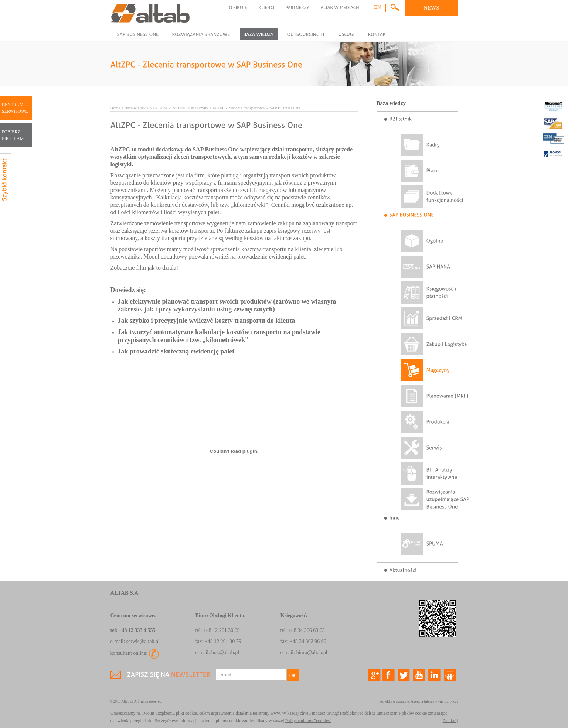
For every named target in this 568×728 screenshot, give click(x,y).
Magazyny (200, 108)
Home (115, 108)
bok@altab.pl (225, 652)
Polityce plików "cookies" (308, 721)
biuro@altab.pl (312, 652)
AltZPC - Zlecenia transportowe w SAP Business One (256, 108)
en (377, 7)
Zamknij (450, 721)
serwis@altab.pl (143, 641)
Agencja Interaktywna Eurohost (434, 701)
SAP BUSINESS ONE (168, 108)
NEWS (431, 8)
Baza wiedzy (135, 108)
